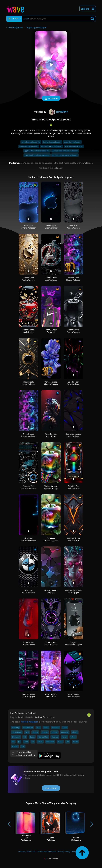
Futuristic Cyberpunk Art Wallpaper (73, 591)
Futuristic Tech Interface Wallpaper (29, 487)
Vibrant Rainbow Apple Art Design (51, 487)
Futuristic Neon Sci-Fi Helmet (51, 435)
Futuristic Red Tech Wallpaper (74, 487)
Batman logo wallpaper (52, 142)
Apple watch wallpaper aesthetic (37, 151)
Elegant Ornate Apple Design (29, 331)
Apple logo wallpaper (37, 27)
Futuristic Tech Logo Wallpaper (51, 279)
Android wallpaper (29, 722)
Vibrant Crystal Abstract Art (51, 696)
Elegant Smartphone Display (73, 643)
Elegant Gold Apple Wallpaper (29, 279)
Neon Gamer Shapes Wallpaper (73, 279)
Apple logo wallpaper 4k (31, 142)
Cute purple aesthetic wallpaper (37, 155)
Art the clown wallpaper (74, 146)
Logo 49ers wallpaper (72, 142)
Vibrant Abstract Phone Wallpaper (51, 383)
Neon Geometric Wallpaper (51, 591)
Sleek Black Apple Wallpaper (74, 227)
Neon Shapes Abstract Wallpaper (29, 435)
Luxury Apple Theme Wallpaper (29, 383)
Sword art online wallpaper (51, 146)
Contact (22, 851)
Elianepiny (58, 112)
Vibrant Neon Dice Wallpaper (73, 696)
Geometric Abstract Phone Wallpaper (74, 435)
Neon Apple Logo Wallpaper (51, 227)
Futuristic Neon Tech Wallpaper (74, 539)
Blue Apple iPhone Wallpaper (29, 227)
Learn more (51, 788)
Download (51, 99)
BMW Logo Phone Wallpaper (29, 591)
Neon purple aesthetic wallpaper (65, 155)
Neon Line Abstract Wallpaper (29, 539)
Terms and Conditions (47, 851)
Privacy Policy (64, 851)
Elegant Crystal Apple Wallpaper (74, 331)
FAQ (74, 851)
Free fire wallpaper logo (29, 146)
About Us (31, 851)
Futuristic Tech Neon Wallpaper (51, 643)
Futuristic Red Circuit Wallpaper (29, 643)
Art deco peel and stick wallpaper (65, 151)
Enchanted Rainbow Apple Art (51, 539)
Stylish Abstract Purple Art (51, 331)
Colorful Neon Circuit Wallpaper (74, 383)
